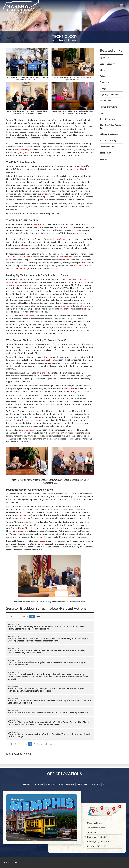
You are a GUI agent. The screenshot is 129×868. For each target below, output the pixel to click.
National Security (108, 140)
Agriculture (105, 58)
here (62, 213)
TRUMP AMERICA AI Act (18, 257)
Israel (102, 113)
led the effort (39, 224)
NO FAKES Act (20, 268)
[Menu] (121, 6)
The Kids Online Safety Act (111, 127)
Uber (82, 306)
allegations (25, 152)
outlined (24, 248)
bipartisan (81, 166)
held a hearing (23, 149)
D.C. (105, 784)
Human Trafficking (109, 107)
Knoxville (82, 784)
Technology (65, 36)
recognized (76, 230)
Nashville (51, 784)
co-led (55, 411)
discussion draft (66, 257)
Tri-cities (95, 784)
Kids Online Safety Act (83, 265)
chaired (45, 373)
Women (104, 159)
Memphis (27, 784)
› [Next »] (55, 744)
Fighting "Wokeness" (110, 95)
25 (46, 744)
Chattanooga (67, 784)
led (36, 285)
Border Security (107, 64)
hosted (42, 541)
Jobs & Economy (107, 119)
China (103, 70)
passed (47, 197)
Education (105, 82)
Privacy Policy (11, 862)
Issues (62, 40)
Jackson (39, 784)
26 (51, 744)
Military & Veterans (109, 134)
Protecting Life (107, 147)
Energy (103, 88)
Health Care (105, 101)
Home (53, 40)
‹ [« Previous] (8, 744)
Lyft (91, 306)
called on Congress (59, 239)
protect (71, 126)
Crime (103, 76)
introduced (29, 316)
